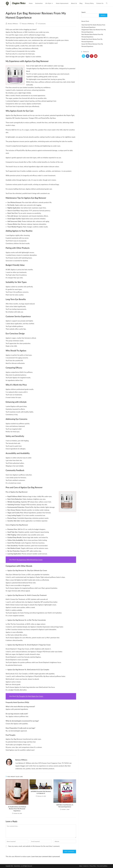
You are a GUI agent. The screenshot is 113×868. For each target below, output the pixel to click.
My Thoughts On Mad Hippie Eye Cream (30, 696)
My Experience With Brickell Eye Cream (30, 560)
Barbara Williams (13, 24)
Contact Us (86, 866)
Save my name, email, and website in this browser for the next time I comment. (34, 846)
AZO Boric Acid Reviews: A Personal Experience (65, 806)
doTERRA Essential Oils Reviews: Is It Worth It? (41, 792)
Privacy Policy (93, 866)
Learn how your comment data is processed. (46, 856)
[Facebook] (88, 56)
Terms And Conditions (102, 866)
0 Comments (42, 24)
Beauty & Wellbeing (28, 24)
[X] (84, 56)
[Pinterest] (92, 56)
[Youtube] (96, 56)
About (81, 866)
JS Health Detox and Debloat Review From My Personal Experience (17, 809)
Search (83, 12)
